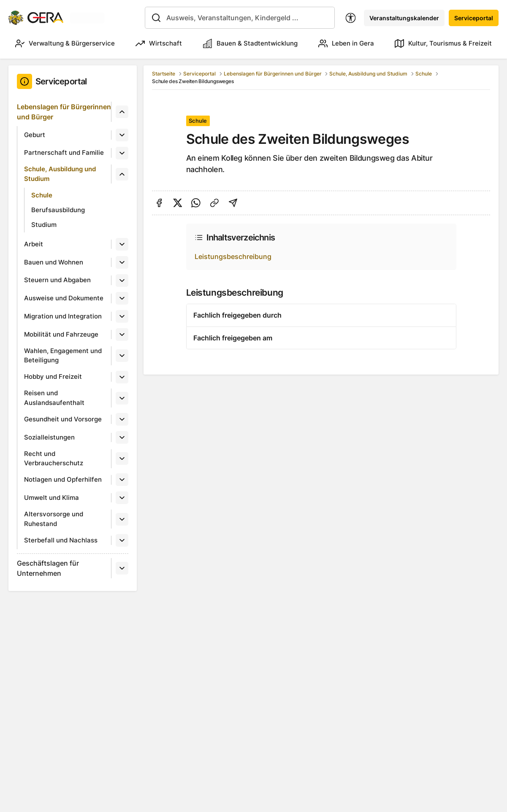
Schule (42, 195)
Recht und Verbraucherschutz (54, 459)
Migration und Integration (63, 316)
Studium (44, 225)
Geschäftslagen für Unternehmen (48, 568)
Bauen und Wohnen (54, 262)
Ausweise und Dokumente (64, 298)
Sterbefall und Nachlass (61, 540)
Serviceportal (474, 18)
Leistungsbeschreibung (233, 256)
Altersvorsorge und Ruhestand (54, 519)
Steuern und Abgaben (57, 280)
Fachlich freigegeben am (233, 338)
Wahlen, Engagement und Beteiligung (63, 356)
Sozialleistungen (49, 437)
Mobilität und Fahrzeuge (61, 334)
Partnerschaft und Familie (64, 152)
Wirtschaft (159, 43)
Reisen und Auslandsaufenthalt (54, 398)
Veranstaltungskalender (404, 18)
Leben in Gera (346, 43)
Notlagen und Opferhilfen (63, 479)
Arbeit (34, 244)
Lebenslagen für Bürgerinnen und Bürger (64, 112)
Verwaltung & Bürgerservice (65, 43)
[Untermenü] (122, 112)
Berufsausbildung (58, 210)
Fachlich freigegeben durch (237, 315)
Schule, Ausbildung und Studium (60, 174)
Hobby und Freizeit (53, 376)
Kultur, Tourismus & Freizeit (443, 43)
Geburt (35, 135)
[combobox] (240, 18)
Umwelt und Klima (52, 498)
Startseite (164, 74)
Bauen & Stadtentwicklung (250, 43)
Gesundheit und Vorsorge (63, 419)
